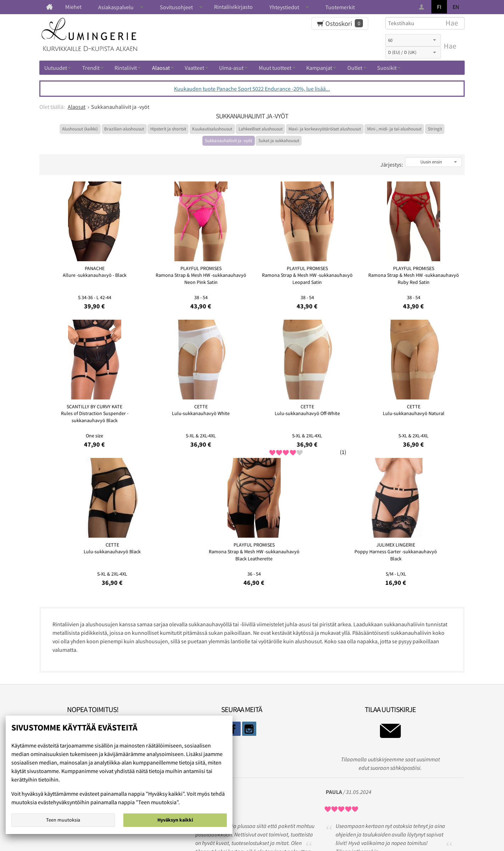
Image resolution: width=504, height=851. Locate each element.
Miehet (73, 7)
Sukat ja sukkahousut (279, 141)
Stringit (435, 129)
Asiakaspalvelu (116, 7)
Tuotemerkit (340, 7)
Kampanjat (319, 68)
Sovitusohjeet (176, 7)
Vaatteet (194, 68)
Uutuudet (56, 68)
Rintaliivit (126, 68)
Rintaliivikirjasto (233, 7)
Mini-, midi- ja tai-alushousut (394, 129)
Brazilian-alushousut (124, 129)
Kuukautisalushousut (212, 129)
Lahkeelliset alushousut (261, 129)
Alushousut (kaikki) (80, 129)
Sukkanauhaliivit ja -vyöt (228, 141)
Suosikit (387, 68)
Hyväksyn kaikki (175, 822)
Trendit (91, 68)
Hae (450, 46)
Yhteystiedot (284, 7)
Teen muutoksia (63, 822)
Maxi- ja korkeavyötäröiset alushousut (325, 129)
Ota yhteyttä (310, 821)
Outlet (355, 68)
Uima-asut (231, 68)
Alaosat (161, 68)
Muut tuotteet (275, 68)
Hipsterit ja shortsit (168, 129)
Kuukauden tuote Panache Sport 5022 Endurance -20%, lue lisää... (252, 89)
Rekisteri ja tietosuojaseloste (250, 821)
